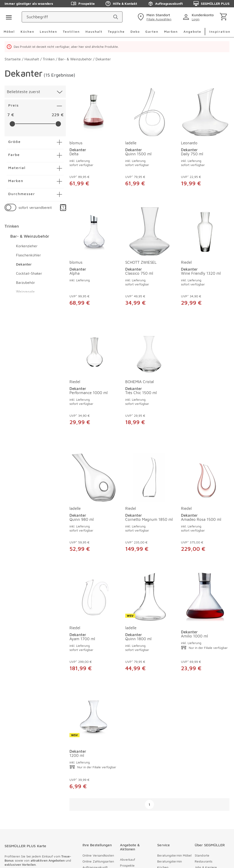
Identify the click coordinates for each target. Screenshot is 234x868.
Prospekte (127, 747)
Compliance (203, 791)
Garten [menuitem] (152, 31)
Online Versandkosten (98, 737)
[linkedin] (108, 840)
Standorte (202, 737)
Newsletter (128, 759)
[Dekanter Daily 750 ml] (205, 112)
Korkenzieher (27, 246)
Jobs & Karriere (206, 749)
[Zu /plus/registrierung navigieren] (38, 770)
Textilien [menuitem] (71, 31)
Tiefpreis (126, 753)
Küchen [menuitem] (27, 31)
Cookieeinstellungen (21, 828)
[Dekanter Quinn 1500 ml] (149, 112)
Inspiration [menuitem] (220, 31)
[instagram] (77, 840)
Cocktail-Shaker (29, 273)
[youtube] (93, 840)
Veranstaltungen (132, 789)
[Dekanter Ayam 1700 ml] (205, 478)
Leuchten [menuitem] (48, 31)
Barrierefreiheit (17, 833)
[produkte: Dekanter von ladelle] (149, 142)
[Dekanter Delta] (94, 112)
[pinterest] (61, 840)
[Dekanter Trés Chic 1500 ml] (149, 358)
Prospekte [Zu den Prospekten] (83, 4)
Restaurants (203, 743)
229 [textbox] (55, 115)
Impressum (14, 818)
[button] (63, 208)
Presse (162, 791)
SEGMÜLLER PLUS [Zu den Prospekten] (211, 4)
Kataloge (127, 783)
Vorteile (200, 761)
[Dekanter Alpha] (94, 231)
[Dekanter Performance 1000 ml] (94, 358)
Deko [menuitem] (135, 31)
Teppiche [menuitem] (116, 31)
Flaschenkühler (28, 255)
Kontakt (163, 755)
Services (163, 767)
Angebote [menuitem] (192, 31)
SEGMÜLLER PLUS (133, 777)
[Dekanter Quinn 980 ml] (205, 358)
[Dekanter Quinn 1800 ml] (94, 597)
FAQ (160, 785)
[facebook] (46, 840)
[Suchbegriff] (95, 17)
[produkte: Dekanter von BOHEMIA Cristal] (149, 385)
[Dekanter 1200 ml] (205, 597)
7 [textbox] (8, 115)
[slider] (12, 124)
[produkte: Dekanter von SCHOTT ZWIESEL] (149, 259)
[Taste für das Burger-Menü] (7, 17)
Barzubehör (25, 282)
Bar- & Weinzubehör (30, 236)
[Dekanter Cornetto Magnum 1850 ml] (94, 478)
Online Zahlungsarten (98, 743)
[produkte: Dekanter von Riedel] (205, 259)
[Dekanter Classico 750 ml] (149, 231)
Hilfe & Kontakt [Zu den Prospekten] (121, 4)
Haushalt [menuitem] (94, 31)
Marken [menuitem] (171, 31)
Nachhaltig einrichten (210, 779)
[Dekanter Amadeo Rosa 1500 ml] (149, 478)
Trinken (12, 226)
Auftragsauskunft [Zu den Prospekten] (165, 4)
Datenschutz (15, 823)
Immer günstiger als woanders (29, 4)
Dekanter (24, 264)
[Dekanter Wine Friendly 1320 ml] (205, 231)
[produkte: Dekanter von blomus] (94, 142)
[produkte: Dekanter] (149, 624)
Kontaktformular (169, 761)
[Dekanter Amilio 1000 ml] (149, 597)
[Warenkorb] (224, 17)
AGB (28, 818)
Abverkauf (128, 741)
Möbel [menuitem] (9, 31)
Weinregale (25, 292)
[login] (199, 17)
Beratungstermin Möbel (174, 737)
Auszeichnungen (207, 785)
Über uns (201, 755)
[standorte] (154, 17)
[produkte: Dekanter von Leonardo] (205, 142)
